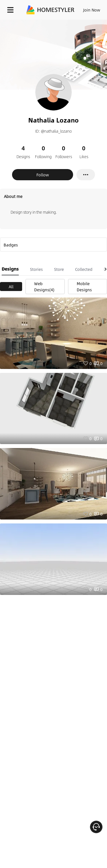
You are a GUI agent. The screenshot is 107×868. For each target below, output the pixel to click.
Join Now (92, 10)
